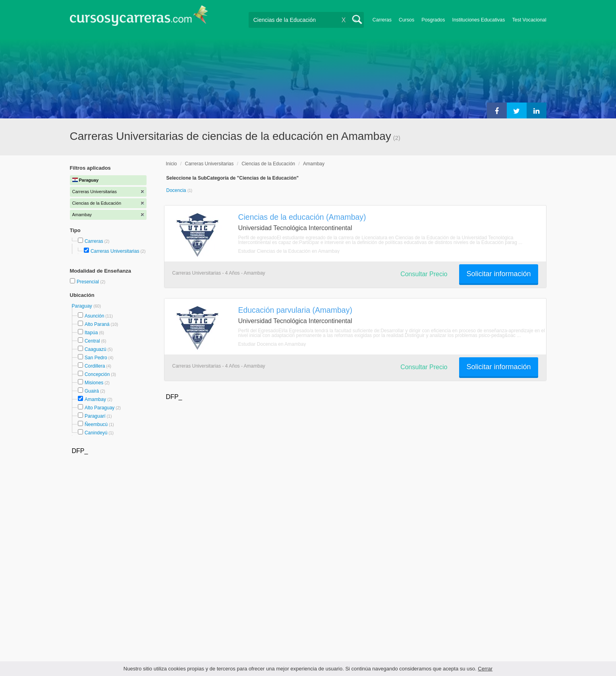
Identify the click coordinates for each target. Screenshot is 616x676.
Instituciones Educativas (478, 20)
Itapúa (91, 333)
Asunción (94, 316)
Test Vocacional (529, 20)
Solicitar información (498, 274)
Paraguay (83, 306)
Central (92, 341)
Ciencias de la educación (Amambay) (302, 217)
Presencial (88, 282)
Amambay (95, 399)
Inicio (172, 164)
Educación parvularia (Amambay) (295, 310)
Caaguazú (96, 349)
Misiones (94, 383)
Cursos (406, 20)
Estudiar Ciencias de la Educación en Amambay (289, 251)
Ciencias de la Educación (268, 164)
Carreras (382, 20)
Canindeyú (96, 433)
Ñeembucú (96, 424)
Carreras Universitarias (115, 251)
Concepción (97, 374)
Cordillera (95, 366)
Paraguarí (95, 416)
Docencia (177, 190)
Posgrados (433, 20)
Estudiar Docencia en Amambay (272, 344)
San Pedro (96, 358)
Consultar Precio (424, 274)
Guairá (92, 391)
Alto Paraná (97, 324)
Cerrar (485, 669)
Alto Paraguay (99, 408)
